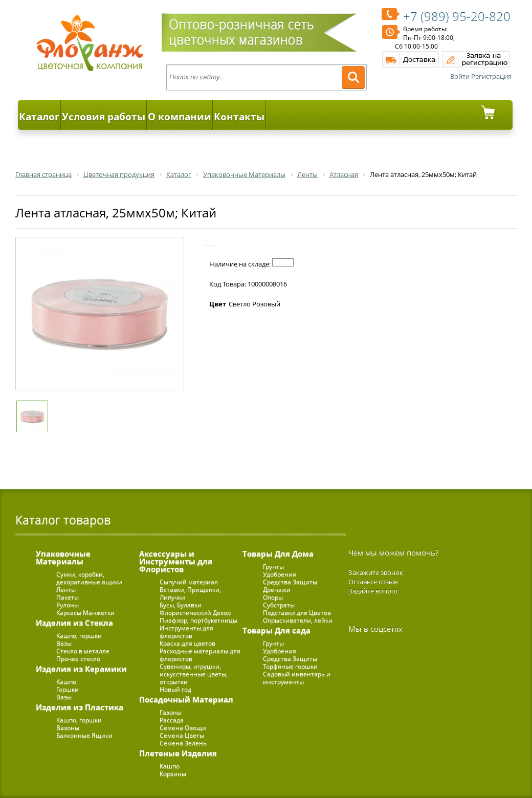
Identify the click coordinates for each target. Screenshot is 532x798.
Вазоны (68, 728)
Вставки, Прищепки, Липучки (190, 593)
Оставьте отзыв (373, 582)
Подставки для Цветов (297, 613)
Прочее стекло (78, 659)
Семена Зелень (183, 743)
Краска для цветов (187, 643)
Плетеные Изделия (178, 753)
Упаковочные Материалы (63, 557)
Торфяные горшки (290, 666)
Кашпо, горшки (79, 636)
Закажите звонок (376, 572)
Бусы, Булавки (181, 605)
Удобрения (280, 574)
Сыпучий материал (189, 582)
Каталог (39, 117)
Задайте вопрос (373, 591)
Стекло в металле (83, 651)
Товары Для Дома (278, 553)
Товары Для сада (276, 630)
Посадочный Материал (186, 699)
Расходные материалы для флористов (200, 655)
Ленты (66, 590)
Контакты (239, 117)
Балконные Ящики (84, 735)
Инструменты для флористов (186, 632)
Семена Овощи (183, 728)
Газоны (171, 712)
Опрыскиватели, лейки (298, 620)
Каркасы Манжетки (85, 613)
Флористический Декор (195, 613)
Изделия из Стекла (74, 623)
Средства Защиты (290, 582)
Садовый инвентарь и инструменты (297, 678)
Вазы (64, 643)
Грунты (273, 567)
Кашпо (66, 682)
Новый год (175, 689)
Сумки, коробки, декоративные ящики (89, 578)
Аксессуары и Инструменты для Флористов (176, 561)
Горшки (68, 689)
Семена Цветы (182, 735)
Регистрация (491, 76)
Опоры (273, 597)
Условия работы (104, 117)
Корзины (173, 774)
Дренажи (277, 590)
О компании (180, 117)
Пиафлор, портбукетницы (198, 620)
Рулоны (68, 605)
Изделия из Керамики (81, 669)
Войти (460, 76)
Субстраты (279, 605)
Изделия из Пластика (80, 707)
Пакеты (68, 597)
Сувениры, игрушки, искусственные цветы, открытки (194, 674)
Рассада (172, 720)
